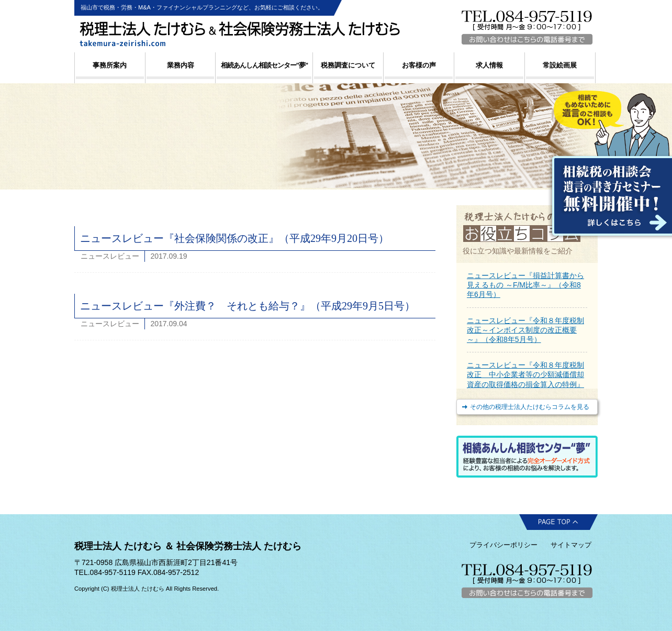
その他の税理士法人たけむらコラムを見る (530, 407)
